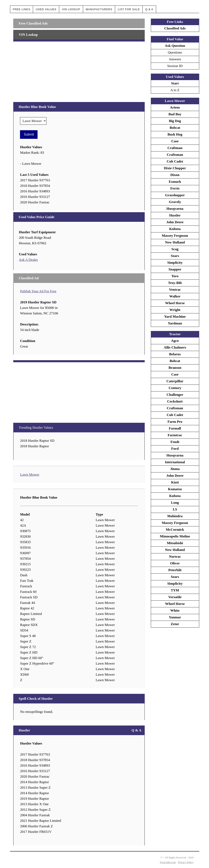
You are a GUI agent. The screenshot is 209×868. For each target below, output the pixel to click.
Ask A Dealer (28, 260)
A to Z (175, 90)
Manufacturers (99, 9)
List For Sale (129, 9)
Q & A (149, 9)
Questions (175, 52)
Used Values (46, 9)
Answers (175, 59)
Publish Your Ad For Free (38, 291)
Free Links (22, 9)
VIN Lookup (71, 9)
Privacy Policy (186, 862)
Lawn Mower (30, 475)
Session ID (175, 66)
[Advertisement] (79, 70)
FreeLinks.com (168, 862)
